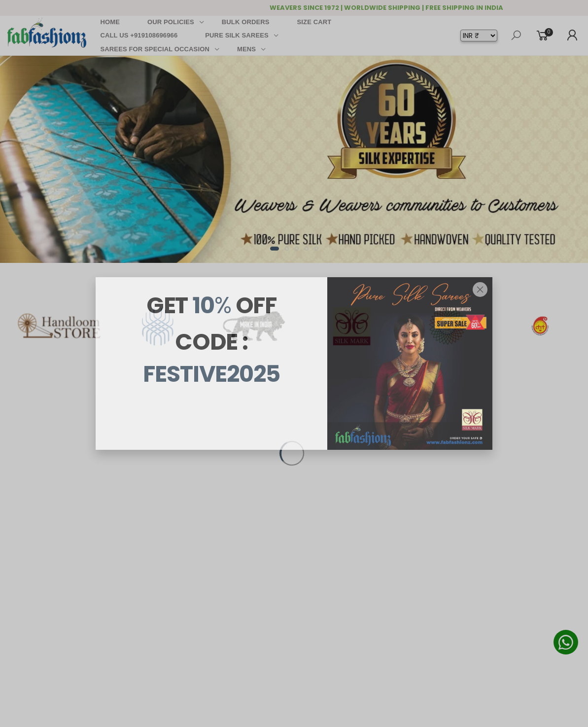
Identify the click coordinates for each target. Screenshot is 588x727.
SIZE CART (314, 22)
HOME (110, 22)
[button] (275, 249)
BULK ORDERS (246, 22)
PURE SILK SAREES (237, 35)
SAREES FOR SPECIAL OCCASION (155, 49)
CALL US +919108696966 (139, 35)
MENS (246, 49)
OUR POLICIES (171, 22)
